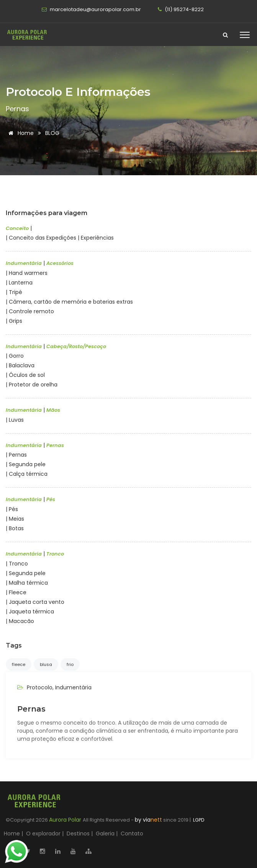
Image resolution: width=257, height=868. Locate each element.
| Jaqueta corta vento (35, 602)
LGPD (198, 820)
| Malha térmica (27, 583)
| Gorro (15, 356)
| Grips (14, 321)
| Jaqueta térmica (30, 612)
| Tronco (17, 564)
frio (70, 664)
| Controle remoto (30, 311)
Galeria (105, 833)
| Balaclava (20, 365)
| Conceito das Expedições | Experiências (60, 238)
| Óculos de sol (25, 375)
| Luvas (15, 420)
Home (20, 133)
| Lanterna (19, 283)
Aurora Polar (66, 820)
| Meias (15, 519)
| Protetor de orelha (32, 385)
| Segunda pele (26, 464)
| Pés (12, 509)
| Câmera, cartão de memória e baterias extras (69, 302)
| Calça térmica (27, 474)
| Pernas (16, 455)
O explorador (43, 833)
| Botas (15, 528)
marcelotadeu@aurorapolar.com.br (91, 9)
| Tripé (14, 292)
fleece (19, 664)
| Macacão (20, 621)
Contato (132, 833)
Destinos (78, 833)
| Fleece (16, 592)
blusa (46, 664)
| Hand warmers (27, 273)
